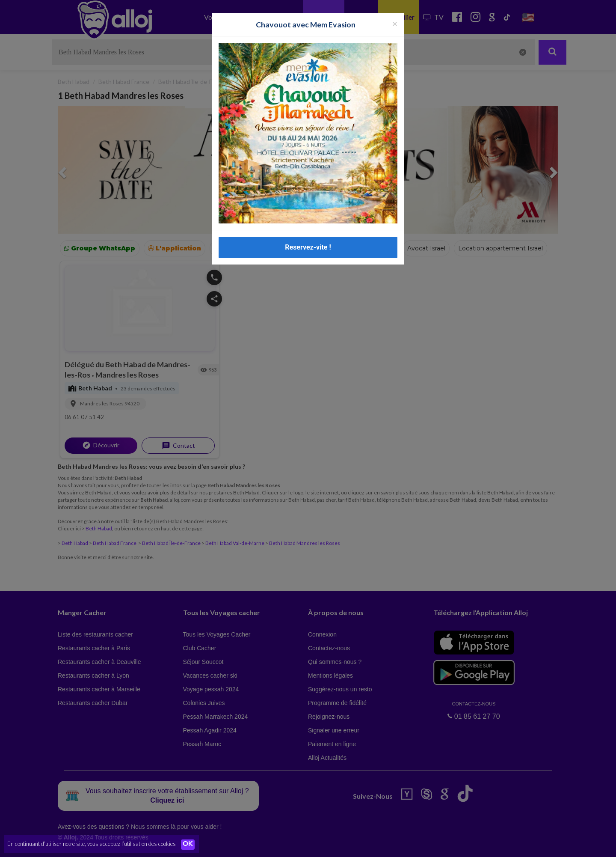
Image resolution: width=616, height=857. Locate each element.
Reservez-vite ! (308, 247)
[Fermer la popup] (395, 23)
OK (188, 845)
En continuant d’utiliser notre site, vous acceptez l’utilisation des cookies (92, 844)
